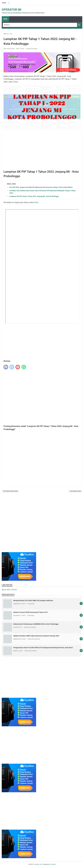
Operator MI (12, 10)
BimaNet (53, 864)
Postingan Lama (75, 491)
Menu (5, 19)
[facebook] (6, 367)
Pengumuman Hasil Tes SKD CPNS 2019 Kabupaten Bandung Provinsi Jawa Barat (43, 648)
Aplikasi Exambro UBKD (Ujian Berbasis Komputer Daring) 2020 (36, 636)
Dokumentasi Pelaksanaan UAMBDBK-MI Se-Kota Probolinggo (36, 624)
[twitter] (12, 367)
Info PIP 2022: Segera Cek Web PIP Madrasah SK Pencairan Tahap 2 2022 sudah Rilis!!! (41, 187)
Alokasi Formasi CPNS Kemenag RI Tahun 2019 (30, 612)
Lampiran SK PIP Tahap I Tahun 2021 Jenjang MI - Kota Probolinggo (34, 196)
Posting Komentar (32, 49)
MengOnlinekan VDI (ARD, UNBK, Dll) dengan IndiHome (33, 600)
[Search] (40, 25)
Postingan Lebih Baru (10, 491)
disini (36, 202)
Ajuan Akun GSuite (9, 590)
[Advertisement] (42, 151)
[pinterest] (18, 367)
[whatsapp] (24, 367)
